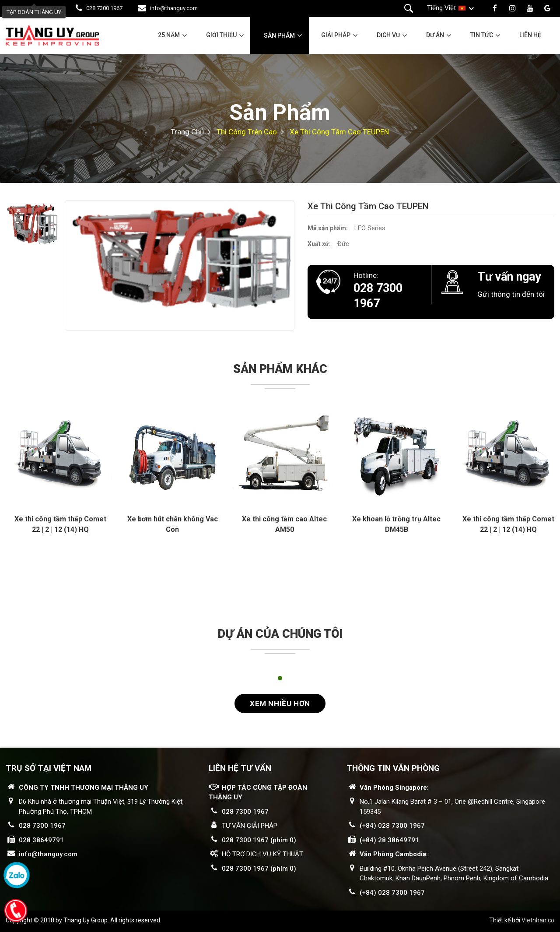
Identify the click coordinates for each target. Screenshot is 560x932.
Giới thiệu (221, 35)
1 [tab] (280, 678)
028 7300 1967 (104, 8)
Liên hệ (530, 35)
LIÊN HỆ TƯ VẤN (240, 768)
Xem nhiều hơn (280, 703)
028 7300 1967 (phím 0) (259, 840)
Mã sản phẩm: (328, 228)
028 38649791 (41, 840)
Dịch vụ (388, 35)
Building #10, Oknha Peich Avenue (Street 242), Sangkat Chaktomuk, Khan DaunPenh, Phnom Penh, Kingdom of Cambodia (454, 874)
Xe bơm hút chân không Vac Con (173, 524)
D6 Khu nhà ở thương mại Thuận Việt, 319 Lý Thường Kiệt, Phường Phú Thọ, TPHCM (101, 807)
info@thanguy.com (174, 8)
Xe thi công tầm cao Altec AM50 (284, 524)
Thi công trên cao (247, 132)
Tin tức (482, 35)
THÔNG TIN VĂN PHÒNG (393, 768)
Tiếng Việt (441, 8)
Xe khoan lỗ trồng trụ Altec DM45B (396, 524)
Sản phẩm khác (280, 369)
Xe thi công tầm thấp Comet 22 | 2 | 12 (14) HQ (60, 524)
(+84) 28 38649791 (389, 840)
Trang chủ (187, 132)
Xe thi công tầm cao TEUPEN (339, 132)
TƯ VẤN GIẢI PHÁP (250, 826)
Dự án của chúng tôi (280, 634)
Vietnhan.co (538, 920)
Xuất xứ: (319, 244)
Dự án (435, 35)
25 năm (169, 35)
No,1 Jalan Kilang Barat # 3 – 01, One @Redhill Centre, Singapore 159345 (452, 807)
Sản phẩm (279, 35)
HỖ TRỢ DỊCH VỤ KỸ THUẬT (262, 854)
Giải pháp (336, 35)
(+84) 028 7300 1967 (392, 826)
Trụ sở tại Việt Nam (49, 768)
